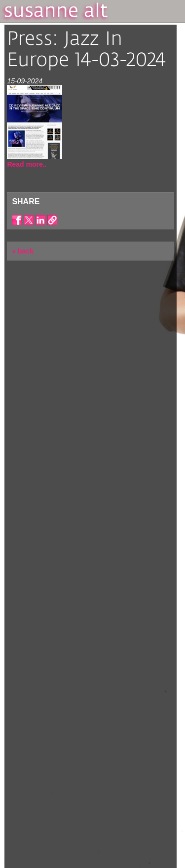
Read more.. (27, 164)
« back (23, 251)
